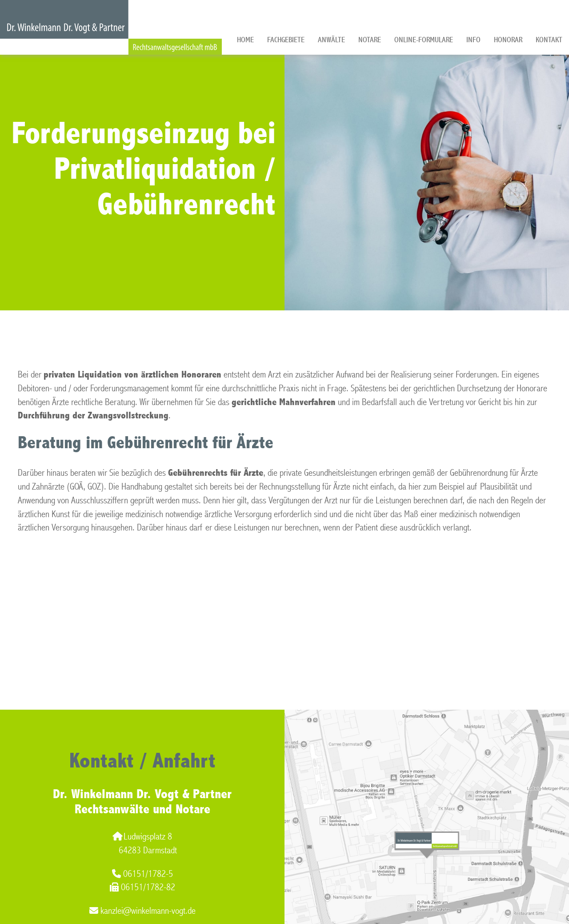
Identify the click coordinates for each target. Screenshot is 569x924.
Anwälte (331, 40)
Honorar (508, 40)
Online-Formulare (424, 40)
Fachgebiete (286, 40)
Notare (370, 40)
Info (473, 40)
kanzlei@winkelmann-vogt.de (142, 911)
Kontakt (549, 40)
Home (245, 40)
